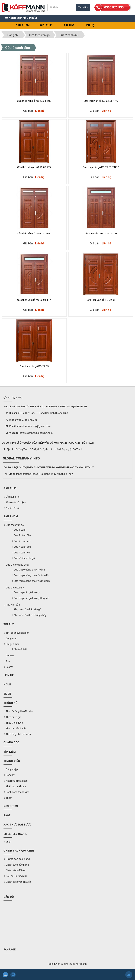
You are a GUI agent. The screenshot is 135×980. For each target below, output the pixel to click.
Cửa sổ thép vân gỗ (24, 558)
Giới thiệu (47, 25)
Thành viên (12, 761)
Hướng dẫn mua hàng (17, 859)
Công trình (11, 638)
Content (9, 656)
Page (7, 815)
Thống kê (10, 703)
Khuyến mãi (12, 644)
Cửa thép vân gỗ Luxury (26, 592)
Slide (7, 694)
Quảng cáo (11, 742)
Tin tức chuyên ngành (17, 633)
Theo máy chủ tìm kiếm (18, 734)
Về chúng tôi (12, 497)
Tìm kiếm (10, 752)
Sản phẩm (23, 25)
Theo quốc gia (13, 717)
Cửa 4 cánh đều (22, 547)
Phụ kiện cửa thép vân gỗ (27, 609)
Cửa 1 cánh (19, 530)
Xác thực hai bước (17, 825)
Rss (7, 661)
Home (7, 685)
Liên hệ (89, 25)
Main (8, 842)
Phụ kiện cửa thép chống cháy (29, 615)
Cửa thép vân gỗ (14, 525)
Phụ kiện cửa (12, 605)
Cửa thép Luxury (14, 588)
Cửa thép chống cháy (17, 565)
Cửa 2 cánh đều (18, 48)
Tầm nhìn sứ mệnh (15, 502)
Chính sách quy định (19, 851)
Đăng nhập (11, 769)
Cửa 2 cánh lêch (22, 541)
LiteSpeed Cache (15, 834)
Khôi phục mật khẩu (16, 781)
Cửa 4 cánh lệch (22, 553)
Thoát (8, 798)
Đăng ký (9, 775)
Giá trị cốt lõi (12, 508)
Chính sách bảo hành (17, 865)
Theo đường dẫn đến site (19, 711)
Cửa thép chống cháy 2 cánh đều (31, 575)
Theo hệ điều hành (15, 729)
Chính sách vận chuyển (18, 882)
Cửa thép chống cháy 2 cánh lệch (31, 581)
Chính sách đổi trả (15, 870)
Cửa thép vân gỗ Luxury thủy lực (31, 598)
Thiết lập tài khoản (15, 786)
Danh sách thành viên (17, 792)
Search (9, 667)
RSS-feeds (11, 806)
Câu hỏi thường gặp (16, 876)
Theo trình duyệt (14, 723)
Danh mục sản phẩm (21, 18)
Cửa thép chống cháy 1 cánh (29, 570)
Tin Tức (69, 25)
